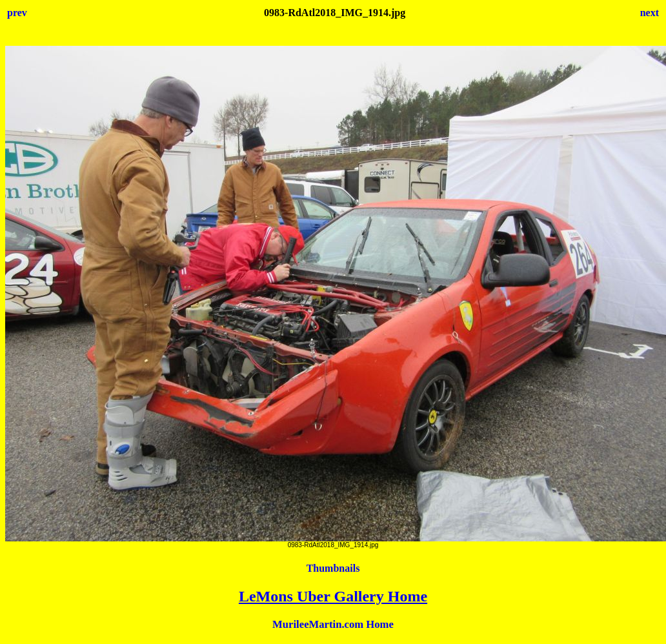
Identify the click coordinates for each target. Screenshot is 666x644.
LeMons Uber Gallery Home (333, 596)
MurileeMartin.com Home (333, 624)
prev (17, 13)
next (650, 13)
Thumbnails (333, 568)
